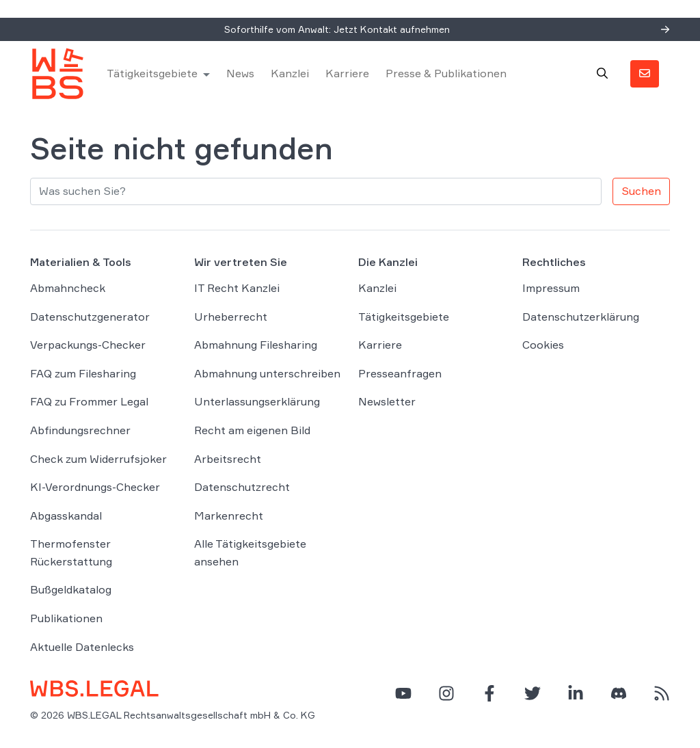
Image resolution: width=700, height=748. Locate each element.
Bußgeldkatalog (71, 589)
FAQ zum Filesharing (83, 373)
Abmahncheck (68, 288)
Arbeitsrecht (228, 459)
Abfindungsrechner (80, 430)
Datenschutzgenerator (90, 317)
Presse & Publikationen (446, 73)
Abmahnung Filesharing (256, 345)
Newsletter (387, 401)
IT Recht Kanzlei (237, 288)
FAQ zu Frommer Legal (89, 401)
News (240, 73)
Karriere (347, 73)
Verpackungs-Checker (88, 345)
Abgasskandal (66, 516)
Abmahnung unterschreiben (267, 373)
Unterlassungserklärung (257, 401)
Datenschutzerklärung (581, 317)
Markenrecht (229, 516)
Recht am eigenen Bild (252, 430)
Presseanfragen (400, 373)
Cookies (543, 345)
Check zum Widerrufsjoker (98, 459)
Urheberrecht (231, 317)
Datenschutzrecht (242, 487)
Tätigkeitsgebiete (152, 73)
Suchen (641, 191)
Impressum (551, 288)
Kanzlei (290, 73)
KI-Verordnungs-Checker (95, 487)
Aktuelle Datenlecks (82, 647)
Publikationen (66, 618)
